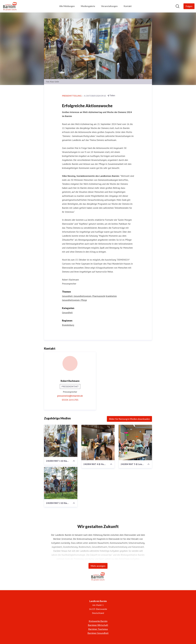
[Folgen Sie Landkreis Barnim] (189, 6)
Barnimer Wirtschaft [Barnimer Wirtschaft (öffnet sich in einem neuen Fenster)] (98, 625)
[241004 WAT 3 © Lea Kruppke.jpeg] (135, 442)
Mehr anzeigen (98, 566)
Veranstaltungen (109, 6)
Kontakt (128, 6)
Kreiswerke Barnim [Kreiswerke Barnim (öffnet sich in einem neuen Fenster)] (98, 621)
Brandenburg (68, 325)
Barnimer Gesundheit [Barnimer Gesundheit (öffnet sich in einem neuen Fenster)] (98, 633)
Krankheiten (111, 296)
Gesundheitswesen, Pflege (74, 300)
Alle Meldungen (67, 6)
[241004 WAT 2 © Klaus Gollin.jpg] (61, 483)
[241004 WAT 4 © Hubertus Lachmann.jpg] (98, 442)
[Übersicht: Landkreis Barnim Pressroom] (10, 6)
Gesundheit (67, 313)
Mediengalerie (88, 6)
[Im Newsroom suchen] (177, 6)
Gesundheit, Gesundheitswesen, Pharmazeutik (83, 296)
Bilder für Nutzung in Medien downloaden (129, 419)
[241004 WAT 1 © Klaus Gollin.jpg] (61, 441)
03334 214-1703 (70, 400)
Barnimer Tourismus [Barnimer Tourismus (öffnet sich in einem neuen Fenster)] (98, 629)
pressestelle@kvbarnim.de (70, 396)
